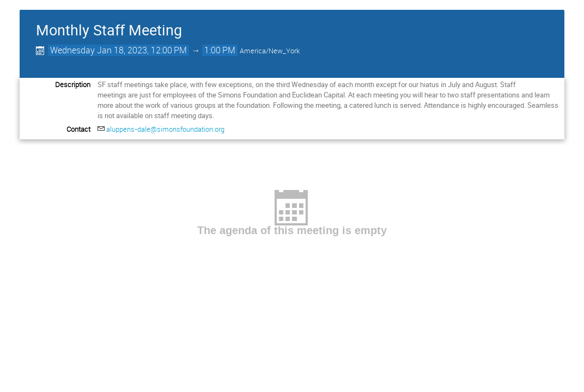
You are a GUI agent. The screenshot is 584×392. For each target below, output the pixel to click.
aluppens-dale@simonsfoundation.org (165, 129)
